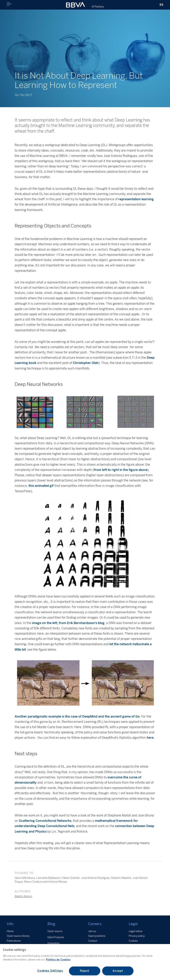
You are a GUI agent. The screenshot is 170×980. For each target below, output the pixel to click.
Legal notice (136, 931)
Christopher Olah (86, 363)
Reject (85, 971)
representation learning (136, 199)
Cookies (133, 941)
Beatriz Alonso (23, 896)
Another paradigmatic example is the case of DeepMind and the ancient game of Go (77, 716)
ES (161, 5)
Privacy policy (137, 936)
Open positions (97, 936)
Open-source (55, 931)
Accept (118, 971)
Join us (92, 931)
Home (10, 931)
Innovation (53, 943)
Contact (93, 941)
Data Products (56, 937)
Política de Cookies (58, 960)
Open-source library (18, 936)
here (150, 738)
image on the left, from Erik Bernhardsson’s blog (68, 623)
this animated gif (41, 486)
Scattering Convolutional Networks (45, 821)
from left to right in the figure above (121, 470)
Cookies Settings (50, 971)
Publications (14, 941)
